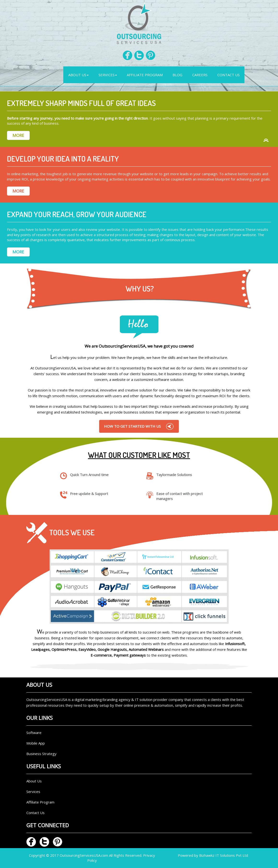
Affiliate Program (40, 802)
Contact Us (229, 75)
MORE (18, 135)
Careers (200, 75)
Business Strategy (41, 754)
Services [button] (108, 75)
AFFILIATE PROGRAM (145, 75)
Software (34, 733)
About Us (34, 781)
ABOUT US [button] (78, 75)
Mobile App (36, 743)
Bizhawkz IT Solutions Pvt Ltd (224, 855)
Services (33, 792)
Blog (177, 75)
